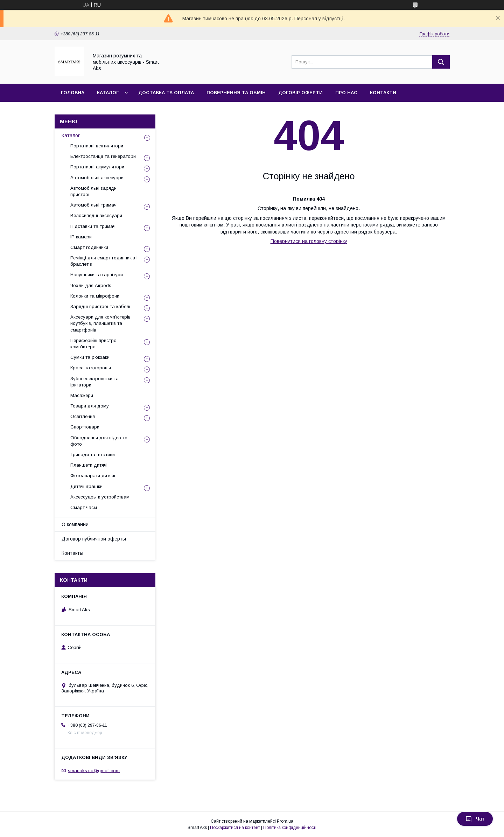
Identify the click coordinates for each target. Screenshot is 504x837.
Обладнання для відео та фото (99, 441)
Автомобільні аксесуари (97, 178)
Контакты (72, 553)
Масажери (82, 395)
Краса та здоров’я (91, 368)
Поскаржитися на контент (235, 828)
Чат (475, 819)
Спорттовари (85, 427)
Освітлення (83, 416)
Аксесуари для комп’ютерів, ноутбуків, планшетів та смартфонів (101, 323)
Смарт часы (84, 507)
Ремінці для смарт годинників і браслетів (104, 261)
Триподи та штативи (93, 455)
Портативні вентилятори (97, 146)
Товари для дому (90, 406)
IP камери (81, 237)
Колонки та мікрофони (95, 296)
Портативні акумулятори (97, 167)
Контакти (383, 93)
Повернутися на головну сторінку (309, 241)
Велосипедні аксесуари (96, 215)
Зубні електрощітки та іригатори (94, 382)
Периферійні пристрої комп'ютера (94, 344)
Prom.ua (285, 821)
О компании (75, 524)
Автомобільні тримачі (94, 205)
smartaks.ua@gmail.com (94, 770)
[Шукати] (441, 62)
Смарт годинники (89, 247)
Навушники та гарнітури (97, 275)
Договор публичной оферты (94, 539)
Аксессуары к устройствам (100, 497)
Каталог (108, 93)
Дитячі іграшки (86, 486)
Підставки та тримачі (93, 226)
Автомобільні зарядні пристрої (94, 191)
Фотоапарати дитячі (93, 476)
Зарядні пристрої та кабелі (100, 306)
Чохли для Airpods (91, 285)
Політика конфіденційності (290, 828)
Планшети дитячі (89, 465)
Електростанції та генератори (103, 156)
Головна (73, 93)
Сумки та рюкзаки (90, 357)
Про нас (346, 93)
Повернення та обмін (236, 93)
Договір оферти (300, 93)
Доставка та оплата (166, 93)
